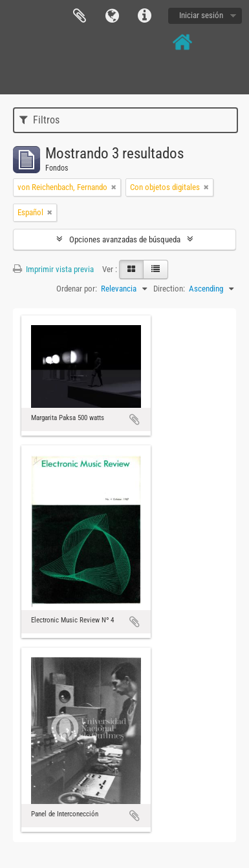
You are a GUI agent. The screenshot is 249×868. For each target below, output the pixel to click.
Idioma (112, 16)
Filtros (39, 120)
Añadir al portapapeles (135, 419)
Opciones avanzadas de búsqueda (125, 239)
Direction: (169, 289)
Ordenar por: (77, 289)
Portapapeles (80, 16)
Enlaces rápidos (144, 16)
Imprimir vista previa (53, 269)
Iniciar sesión (201, 15)
